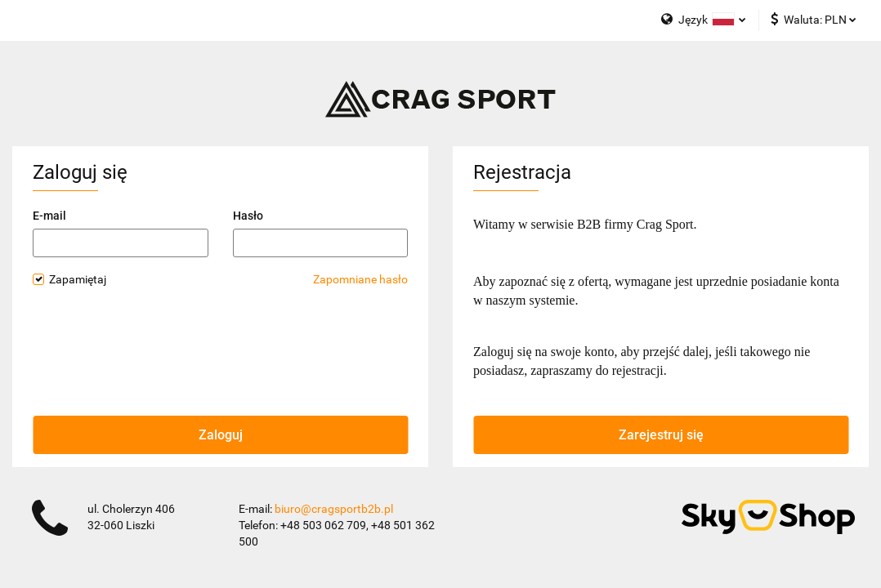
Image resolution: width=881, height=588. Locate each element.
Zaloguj (221, 435)
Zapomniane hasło (360, 279)
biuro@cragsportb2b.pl (334, 509)
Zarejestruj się (661, 435)
